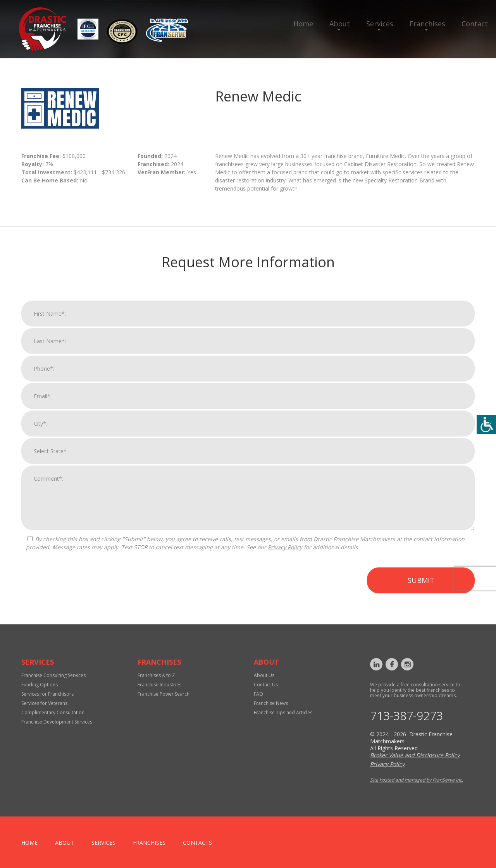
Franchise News (271, 703)
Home (303, 24)
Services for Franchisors (47, 694)
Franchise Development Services (57, 722)
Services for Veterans (44, 703)
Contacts (197, 843)
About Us (264, 675)
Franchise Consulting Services (53, 675)
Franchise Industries (159, 685)
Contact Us (266, 685)
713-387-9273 (406, 716)
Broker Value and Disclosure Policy (415, 755)
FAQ (258, 694)
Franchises (427, 24)
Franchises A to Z (156, 675)
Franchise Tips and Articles (283, 712)
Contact (475, 24)
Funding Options (40, 685)
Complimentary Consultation (53, 712)
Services (380, 24)
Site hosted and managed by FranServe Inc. (417, 780)
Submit (421, 586)
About (340, 24)
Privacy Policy (285, 553)
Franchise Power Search (164, 694)
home (29, 843)
